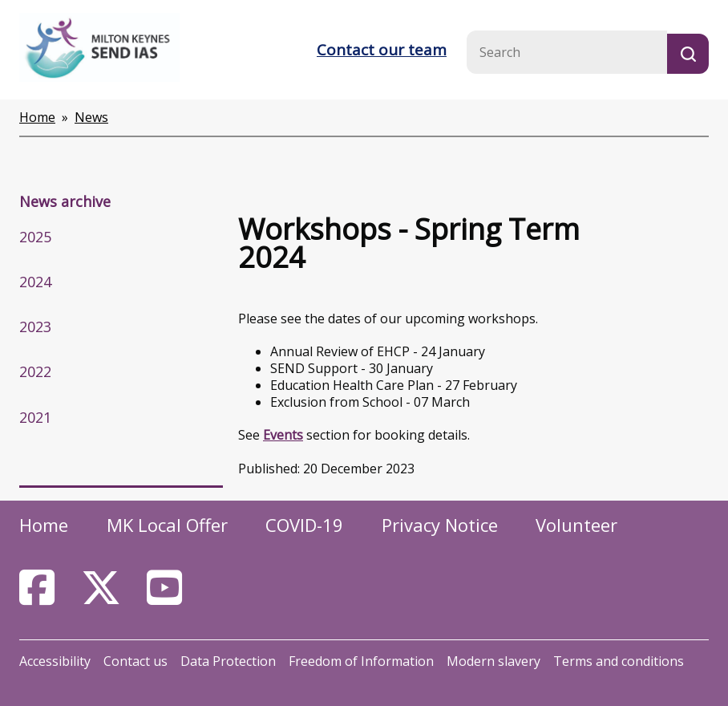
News (91, 117)
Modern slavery (493, 661)
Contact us (135, 661)
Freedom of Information (361, 661)
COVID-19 (304, 525)
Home (37, 117)
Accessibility (55, 661)
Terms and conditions (619, 661)
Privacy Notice (440, 525)
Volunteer (576, 525)
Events (283, 435)
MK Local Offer (167, 525)
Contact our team (382, 50)
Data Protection (228, 661)
